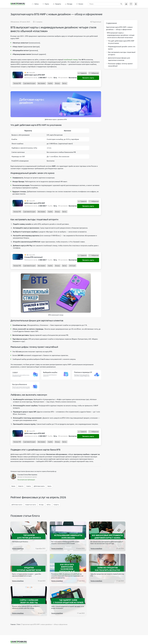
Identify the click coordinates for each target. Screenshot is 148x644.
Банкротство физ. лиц (41, 616)
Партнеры (76, 624)
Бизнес (80, 4)
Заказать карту (88, 78)
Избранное (94, 73)
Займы (35, 4)
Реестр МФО (22, 632)
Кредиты (57, 4)
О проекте (76, 628)
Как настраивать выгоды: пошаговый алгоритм (121, 53)
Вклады (69, 4)
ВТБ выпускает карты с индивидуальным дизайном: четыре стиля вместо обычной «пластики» (120, 35)
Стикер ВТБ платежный (33, 257)
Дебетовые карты (39, 486)
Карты (46, 4)
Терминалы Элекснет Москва (44, 620)
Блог (12, 624)
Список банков (23, 620)
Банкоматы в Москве (25, 624)
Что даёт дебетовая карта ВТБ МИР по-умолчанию (120, 42)
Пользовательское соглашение (83, 616)
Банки (13, 486)
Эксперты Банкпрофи (41, 628)
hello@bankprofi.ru (114, 619)
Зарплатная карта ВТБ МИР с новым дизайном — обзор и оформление (119, 28)
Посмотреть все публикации (26, 480)
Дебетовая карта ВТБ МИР (35, 75)
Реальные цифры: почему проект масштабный (119, 65)
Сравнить (82, 73)
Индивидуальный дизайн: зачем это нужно (121, 48)
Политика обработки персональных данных (87, 620)
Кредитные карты (31, 505)
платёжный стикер (71, 60)
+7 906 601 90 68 (113, 616)
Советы (29, 486)
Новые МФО (22, 616)
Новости (21, 486)
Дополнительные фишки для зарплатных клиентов (118, 59)
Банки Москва (23, 628)
